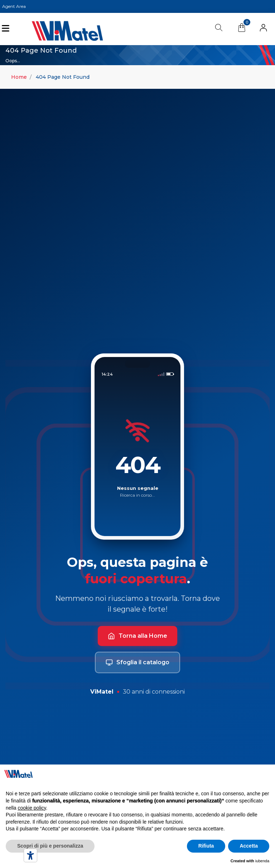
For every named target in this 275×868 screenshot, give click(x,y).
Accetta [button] (249, 846)
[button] (263, 29)
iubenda (262, 861)
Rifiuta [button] (206, 846)
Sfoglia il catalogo (137, 662)
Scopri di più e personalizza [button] (50, 846)
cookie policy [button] (32, 808)
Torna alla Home (137, 636)
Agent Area (14, 6)
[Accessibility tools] (30, 855)
